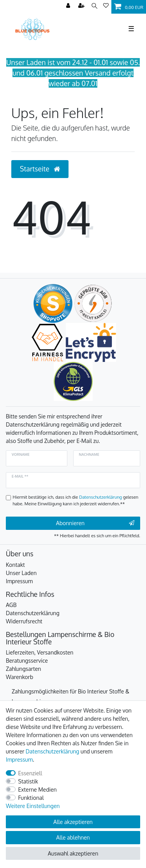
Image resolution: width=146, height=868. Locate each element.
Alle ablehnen (73, 837)
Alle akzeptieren (73, 822)
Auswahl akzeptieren (73, 853)
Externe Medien (38, 789)
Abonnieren (95, 523)
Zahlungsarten (23, 669)
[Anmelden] (69, 6)
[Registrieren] (82, 6)
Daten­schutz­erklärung (53, 751)
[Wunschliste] (106, 6)
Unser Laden (21, 573)
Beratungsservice (27, 661)
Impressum (19, 581)
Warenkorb (19, 677)
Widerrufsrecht (24, 621)
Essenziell (30, 773)
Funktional (31, 798)
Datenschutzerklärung (33, 613)
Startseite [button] (40, 169)
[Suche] (94, 6)
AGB (11, 605)
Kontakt (15, 565)
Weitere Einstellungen (33, 806)
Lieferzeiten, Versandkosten (40, 652)
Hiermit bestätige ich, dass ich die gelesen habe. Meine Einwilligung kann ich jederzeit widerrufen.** (76, 500)
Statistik (28, 781)
